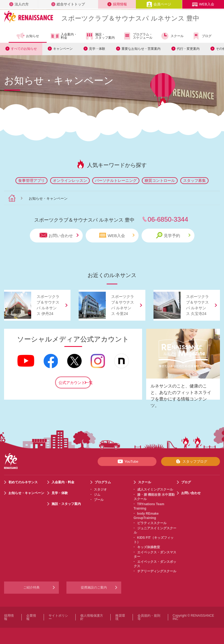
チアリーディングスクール (157, 571)
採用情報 (117, 4)
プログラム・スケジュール (138, 36)
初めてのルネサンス (23, 482)
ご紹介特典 (31, 587)
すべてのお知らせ (24, 49)
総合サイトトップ (68, 4)
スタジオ (100, 489)
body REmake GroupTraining (146, 516)
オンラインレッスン (70, 180)
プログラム (103, 482)
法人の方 (19, 4)
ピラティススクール (152, 523)
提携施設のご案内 (94, 587)
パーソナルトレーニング (116, 180)
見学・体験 (97, 49)
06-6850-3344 (168, 219)
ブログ (202, 36)
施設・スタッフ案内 (100, 36)
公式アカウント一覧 (75, 383)
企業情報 (31, 617)
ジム (97, 495)
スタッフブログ (191, 461)
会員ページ (159, 4)
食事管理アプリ (31, 180)
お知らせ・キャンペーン (26, 493)
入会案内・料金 (64, 36)
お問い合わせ (59, 235)
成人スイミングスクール (155, 489)
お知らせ (28, 36)
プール (99, 500)
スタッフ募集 (194, 180)
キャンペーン (63, 49)
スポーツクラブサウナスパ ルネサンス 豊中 (130, 18)
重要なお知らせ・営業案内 (141, 49)
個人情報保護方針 (92, 617)
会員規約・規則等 (149, 617)
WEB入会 (203, 4)
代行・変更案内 (188, 49)
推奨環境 (120, 617)
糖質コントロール (160, 180)
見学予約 (173, 235)
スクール (172, 36)
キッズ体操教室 (149, 547)
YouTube (127, 461)
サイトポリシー (58, 617)
